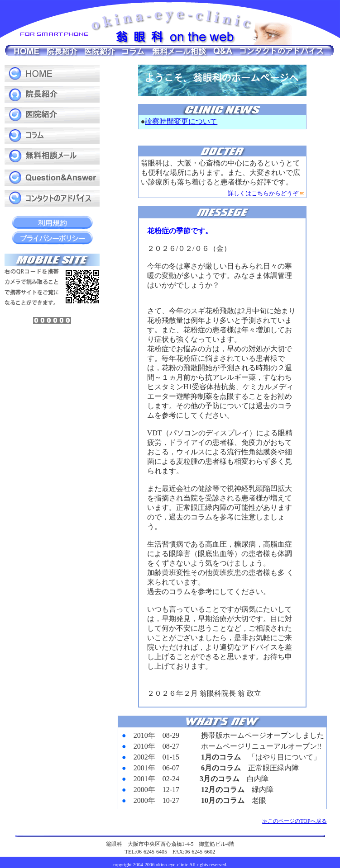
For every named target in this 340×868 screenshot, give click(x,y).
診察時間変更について (181, 121)
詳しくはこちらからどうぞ (263, 193)
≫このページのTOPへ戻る (294, 821)
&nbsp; (222, 768)
